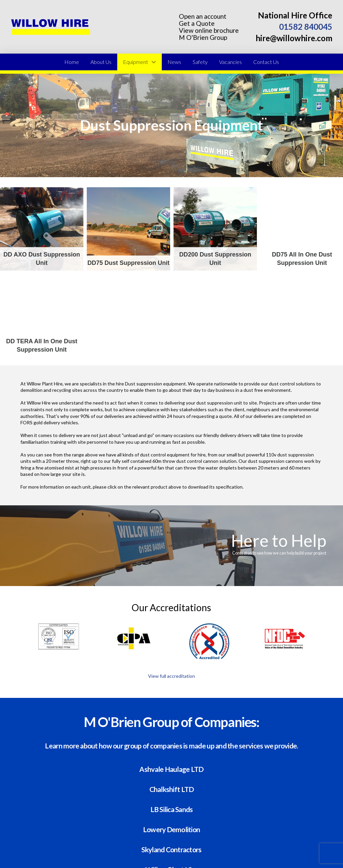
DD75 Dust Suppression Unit (128, 229)
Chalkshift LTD (172, 789)
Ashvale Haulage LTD (171, 769)
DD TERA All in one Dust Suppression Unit (42, 316)
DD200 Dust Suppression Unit (215, 229)
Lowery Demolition (172, 829)
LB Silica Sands (172, 809)
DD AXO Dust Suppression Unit (42, 229)
